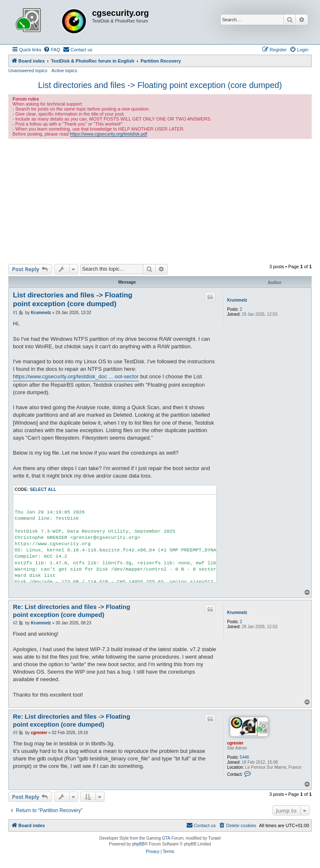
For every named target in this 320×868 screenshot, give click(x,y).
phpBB (138, 844)
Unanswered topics (28, 70)
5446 (245, 757)
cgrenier (235, 743)
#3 (15, 733)
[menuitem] (52, 50)
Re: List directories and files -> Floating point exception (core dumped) (71, 611)
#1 (15, 313)
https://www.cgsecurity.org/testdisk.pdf (109, 134)
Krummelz (237, 300)
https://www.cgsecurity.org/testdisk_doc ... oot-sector (76, 376)
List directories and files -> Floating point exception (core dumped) (160, 85)
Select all (43, 489)
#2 (15, 623)
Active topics (65, 70)
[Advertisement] (160, 201)
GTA (166, 838)
